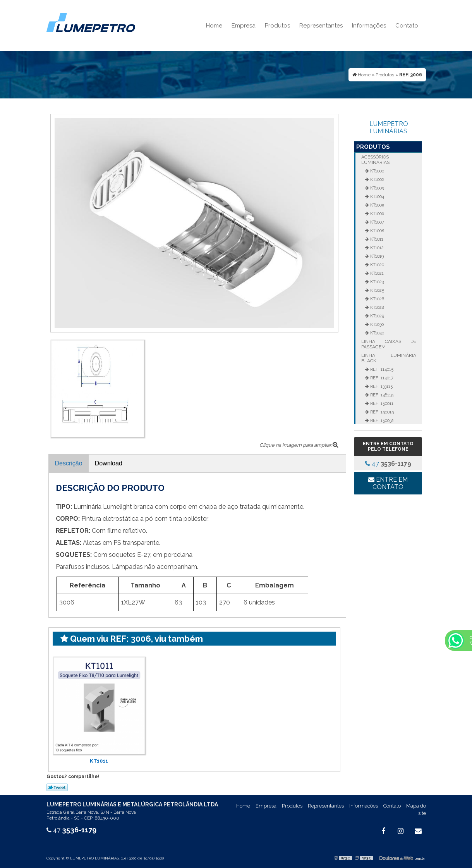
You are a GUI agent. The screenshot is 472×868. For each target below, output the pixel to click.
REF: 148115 (381, 395)
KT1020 (377, 265)
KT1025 (377, 290)
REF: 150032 (381, 420)
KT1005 (377, 205)
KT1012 (376, 248)
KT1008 (377, 231)
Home (214, 26)
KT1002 (377, 179)
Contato (407, 26)
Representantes (321, 26)
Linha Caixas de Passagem (389, 344)
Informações (369, 26)
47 (388, 464)
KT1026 (377, 299)
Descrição (69, 463)
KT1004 (377, 196)
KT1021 (376, 273)
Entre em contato (388, 483)
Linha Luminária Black (389, 358)
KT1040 (377, 333)
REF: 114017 (381, 378)
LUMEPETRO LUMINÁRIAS (389, 127)
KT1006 (377, 214)
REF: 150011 (381, 403)
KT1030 (376, 324)
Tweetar (57, 787)
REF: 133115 (381, 386)
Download (109, 463)
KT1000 (377, 171)
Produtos (277, 26)
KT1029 (377, 316)
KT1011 (99, 761)
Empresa (244, 26)
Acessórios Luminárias (375, 160)
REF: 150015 (381, 412)
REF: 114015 (381, 369)
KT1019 (376, 256)
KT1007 (377, 222)
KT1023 (376, 282)
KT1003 (376, 188)
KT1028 (377, 307)
